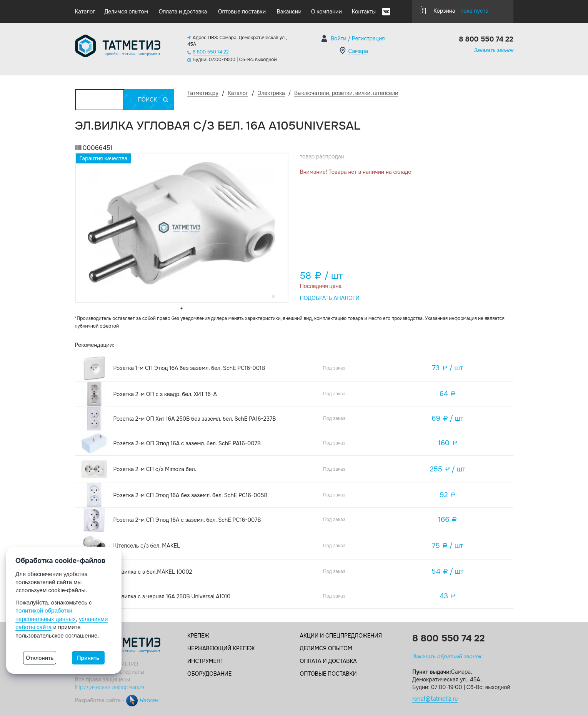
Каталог (85, 12)
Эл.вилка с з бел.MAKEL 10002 (153, 572)
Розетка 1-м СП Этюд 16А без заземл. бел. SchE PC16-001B (189, 368)
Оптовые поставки (242, 12)
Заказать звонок (494, 50)
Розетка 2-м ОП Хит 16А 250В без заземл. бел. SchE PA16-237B (195, 419)
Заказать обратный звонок (447, 656)
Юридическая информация (110, 687)
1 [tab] (182, 308)
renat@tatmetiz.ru (435, 699)
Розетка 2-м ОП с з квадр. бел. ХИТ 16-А (165, 394)
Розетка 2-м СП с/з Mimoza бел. (155, 469)
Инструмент (205, 661)
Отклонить (40, 658)
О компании (326, 12)
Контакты (364, 12)
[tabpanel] (182, 228)
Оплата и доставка (183, 12)
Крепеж (198, 636)
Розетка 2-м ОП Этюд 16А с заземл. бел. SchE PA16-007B (187, 443)
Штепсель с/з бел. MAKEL (147, 546)
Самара (358, 51)
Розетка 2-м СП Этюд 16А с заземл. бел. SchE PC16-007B (187, 520)
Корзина (454, 10)
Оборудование (209, 674)
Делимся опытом (126, 12)
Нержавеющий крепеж (221, 648)
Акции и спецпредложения (341, 636)
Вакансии (289, 12)
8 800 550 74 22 (211, 52)
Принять (88, 658)
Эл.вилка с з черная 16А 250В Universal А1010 (172, 596)
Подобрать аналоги (330, 298)
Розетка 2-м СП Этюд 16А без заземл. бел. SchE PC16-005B (191, 495)
